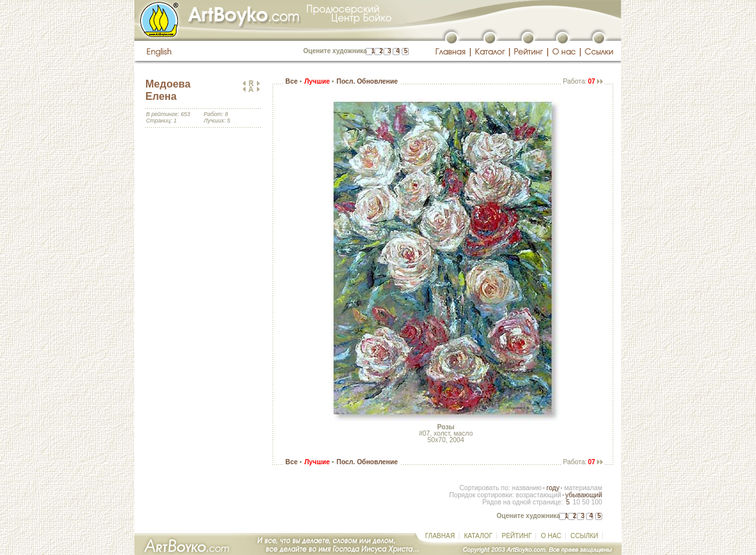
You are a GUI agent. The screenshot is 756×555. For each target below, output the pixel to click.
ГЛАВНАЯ (440, 536)
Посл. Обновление (367, 81)
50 (586, 502)
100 (597, 502)
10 (576, 502)
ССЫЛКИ (584, 536)
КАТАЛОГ (478, 536)
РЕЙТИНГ (517, 536)
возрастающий (539, 495)
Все (292, 81)
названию (527, 488)
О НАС (551, 536)
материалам (583, 488)
